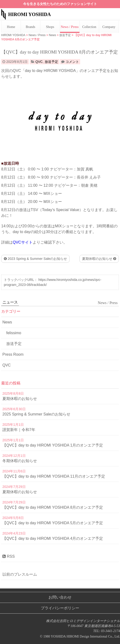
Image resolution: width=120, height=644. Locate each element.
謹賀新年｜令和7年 (19, 430)
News (7, 322)
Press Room (13, 354)
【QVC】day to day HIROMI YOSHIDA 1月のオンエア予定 (53, 445)
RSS (9, 556)
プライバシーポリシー (60, 608)
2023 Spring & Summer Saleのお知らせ (35, 259)
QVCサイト (23, 242)
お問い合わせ (60, 597)
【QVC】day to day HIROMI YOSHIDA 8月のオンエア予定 (53, 507)
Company (109, 27)
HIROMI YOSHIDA (30, 14)
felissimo (14, 333)
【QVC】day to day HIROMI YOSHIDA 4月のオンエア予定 (53, 538)
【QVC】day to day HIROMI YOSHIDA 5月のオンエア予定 (53, 523)
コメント (72, 62)
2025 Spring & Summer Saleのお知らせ (36, 414)
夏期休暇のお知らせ (99, 259)
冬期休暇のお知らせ (20, 461)
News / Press (70, 27)
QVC (39, 62)
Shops (50, 27)
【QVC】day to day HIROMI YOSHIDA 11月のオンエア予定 (54, 476)
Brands (30, 27)
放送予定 (51, 62)
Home (11, 27)
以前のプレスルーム (20, 574)
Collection (89, 27)
